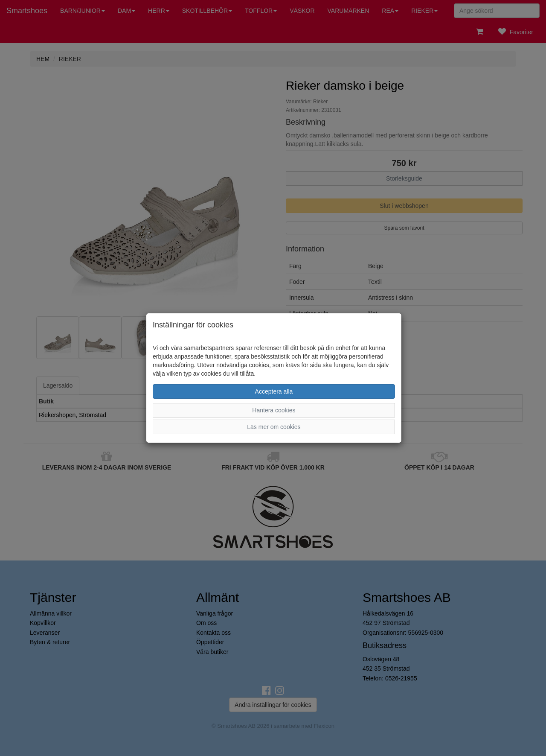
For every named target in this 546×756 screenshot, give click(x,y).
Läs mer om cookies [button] (274, 427)
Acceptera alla (274, 391)
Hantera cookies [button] (274, 410)
